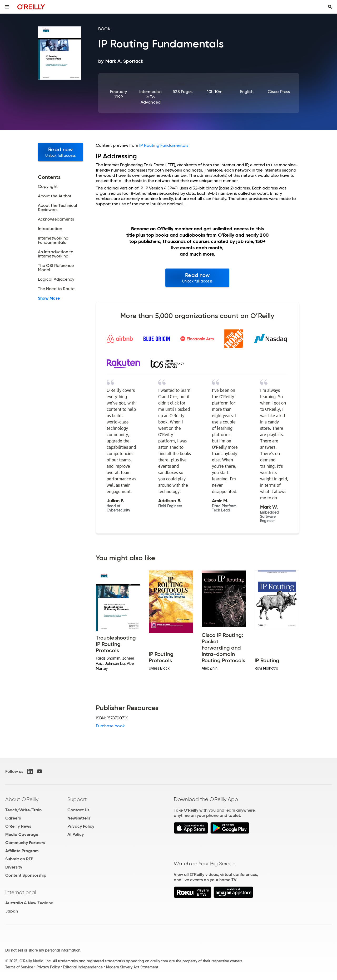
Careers (13, 818)
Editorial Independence (83, 967)
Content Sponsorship (26, 875)
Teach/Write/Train (23, 810)
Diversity (14, 867)
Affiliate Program (22, 851)
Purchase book (110, 726)
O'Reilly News (18, 826)
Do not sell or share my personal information (43, 950)
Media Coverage (22, 834)
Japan (12, 911)
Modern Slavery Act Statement (132, 967)
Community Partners (25, 843)
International (21, 892)
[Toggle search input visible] (330, 7)
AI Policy (76, 834)
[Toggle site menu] (7, 7)
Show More (49, 298)
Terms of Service (19, 967)
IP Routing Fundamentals (164, 145)
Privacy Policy (81, 826)
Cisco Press (279, 92)
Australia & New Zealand (29, 903)
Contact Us (78, 810)
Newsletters (79, 818)
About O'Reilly (22, 799)
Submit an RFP (19, 859)
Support (77, 799)
